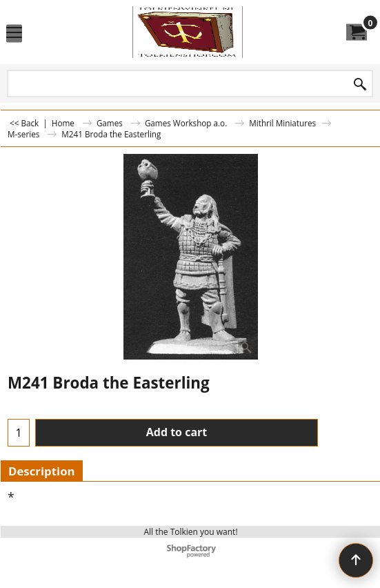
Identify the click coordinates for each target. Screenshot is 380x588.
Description (42, 471)
